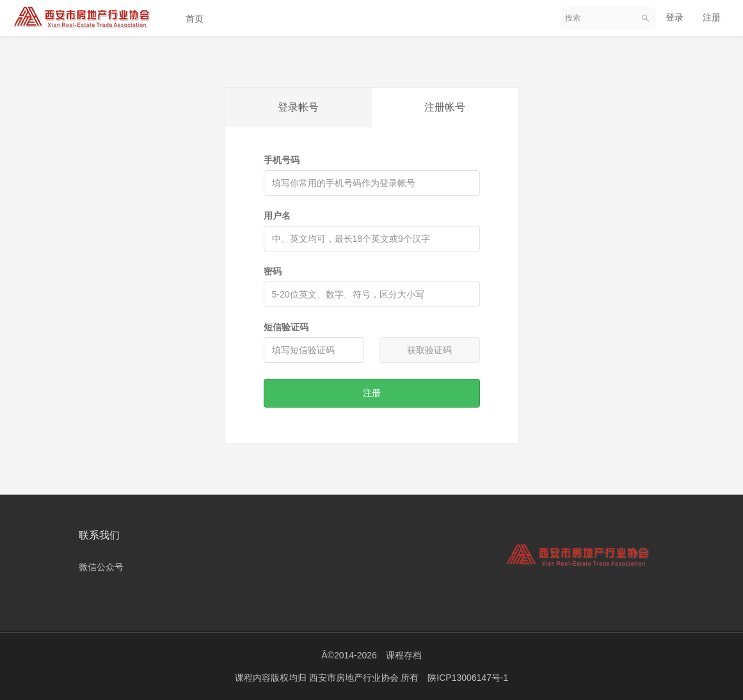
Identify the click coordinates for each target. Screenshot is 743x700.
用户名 (277, 216)
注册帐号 (445, 107)
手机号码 (282, 160)
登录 (675, 17)
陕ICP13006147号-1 (468, 678)
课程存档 (404, 655)
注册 (712, 17)
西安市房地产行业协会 (355, 678)
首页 (195, 19)
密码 (273, 271)
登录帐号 (298, 107)
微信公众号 (101, 567)
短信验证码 (286, 327)
